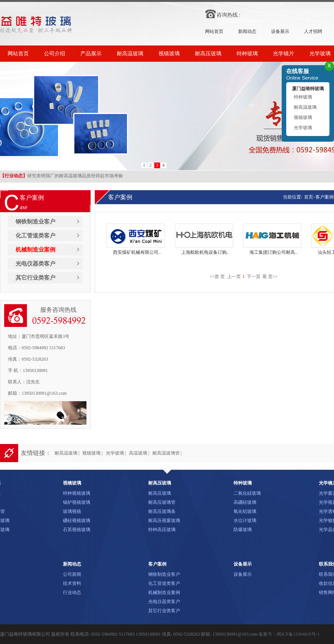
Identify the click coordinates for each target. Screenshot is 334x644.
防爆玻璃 (243, 530)
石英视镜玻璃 (77, 530)
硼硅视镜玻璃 (77, 521)
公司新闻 (72, 574)
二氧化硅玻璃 (247, 493)
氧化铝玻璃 (245, 511)
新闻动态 (247, 31)
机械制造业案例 (35, 250)
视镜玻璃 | (92, 453)
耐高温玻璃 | (67, 453)
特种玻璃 (247, 54)
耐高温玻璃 (130, 54)
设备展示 (280, 31)
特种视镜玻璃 (77, 493)
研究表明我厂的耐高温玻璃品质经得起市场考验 (61, 176)
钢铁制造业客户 (35, 222)
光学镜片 (284, 54)
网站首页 (214, 31)
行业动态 (72, 592)
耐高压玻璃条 (162, 511)
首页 (308, 197)
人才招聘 (313, 31)
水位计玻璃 (245, 521)
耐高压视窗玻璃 (164, 521)
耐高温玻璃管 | (167, 453)
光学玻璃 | (116, 453)
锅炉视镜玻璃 (77, 502)
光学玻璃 (303, 128)
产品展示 (91, 54)
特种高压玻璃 (162, 530)
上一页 (234, 277)
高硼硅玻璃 (245, 502)
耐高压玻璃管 (162, 502)
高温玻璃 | (139, 453)
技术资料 (72, 583)
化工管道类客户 (35, 236)
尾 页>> (270, 277)
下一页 (254, 277)
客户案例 (325, 197)
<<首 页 (217, 277)
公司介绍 (55, 54)
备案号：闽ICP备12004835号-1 (289, 634)
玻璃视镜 (72, 511)
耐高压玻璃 (208, 54)
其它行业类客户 (35, 278)
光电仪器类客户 (35, 264)
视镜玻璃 (169, 54)
